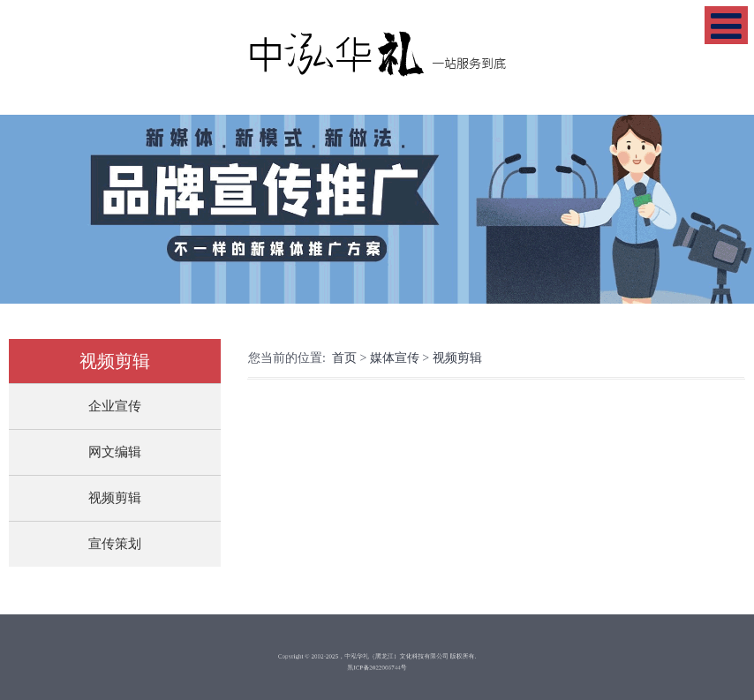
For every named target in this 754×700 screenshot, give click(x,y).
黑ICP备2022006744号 (377, 666)
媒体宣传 (395, 358)
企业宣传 (115, 406)
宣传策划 (115, 544)
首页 (344, 358)
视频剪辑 (115, 498)
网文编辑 (115, 452)
